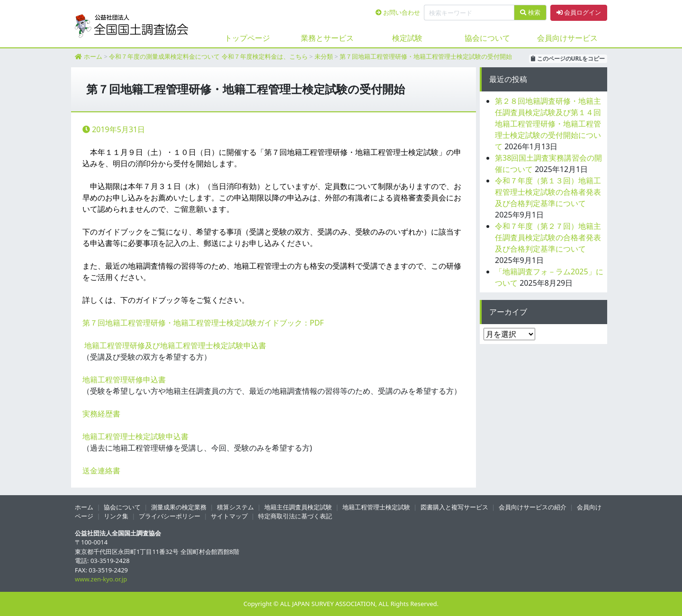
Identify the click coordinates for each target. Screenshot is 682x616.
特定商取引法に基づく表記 (295, 516)
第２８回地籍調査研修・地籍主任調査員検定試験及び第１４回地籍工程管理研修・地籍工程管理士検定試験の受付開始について (548, 124)
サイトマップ (229, 516)
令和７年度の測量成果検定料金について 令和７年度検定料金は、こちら (208, 56)
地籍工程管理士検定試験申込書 (135, 436)
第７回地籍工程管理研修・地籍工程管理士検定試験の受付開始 (426, 56)
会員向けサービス (567, 38)
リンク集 (116, 516)
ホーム (93, 56)
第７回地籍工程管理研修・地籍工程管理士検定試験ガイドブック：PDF (203, 323)
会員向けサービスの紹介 (533, 507)
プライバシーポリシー (170, 516)
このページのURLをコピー (568, 59)
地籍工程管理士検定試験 (376, 507)
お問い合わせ (398, 12)
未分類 (324, 56)
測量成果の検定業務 (179, 507)
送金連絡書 (101, 471)
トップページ (247, 38)
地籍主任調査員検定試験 (298, 507)
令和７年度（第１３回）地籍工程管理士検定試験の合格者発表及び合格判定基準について (548, 192)
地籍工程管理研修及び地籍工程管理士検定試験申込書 (175, 345)
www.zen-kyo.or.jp (101, 579)
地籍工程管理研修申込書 (124, 380)
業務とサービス (327, 38)
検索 (530, 12)
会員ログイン (579, 12)
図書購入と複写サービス (454, 507)
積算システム (235, 507)
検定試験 (407, 38)
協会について (487, 38)
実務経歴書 (101, 414)
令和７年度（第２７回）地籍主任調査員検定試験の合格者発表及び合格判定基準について (548, 237)
